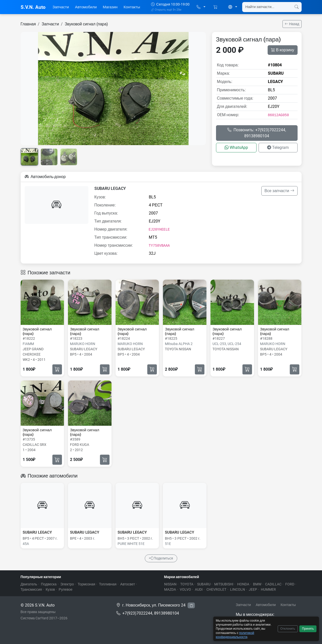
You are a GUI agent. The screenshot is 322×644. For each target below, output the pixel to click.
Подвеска (49, 584)
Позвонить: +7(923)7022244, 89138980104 (257, 133)
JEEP (253, 589)
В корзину (283, 50)
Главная (28, 24)
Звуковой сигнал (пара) (86, 24)
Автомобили (86, 7)
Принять (308, 629)
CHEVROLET (216, 589)
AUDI (199, 589)
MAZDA (170, 589)
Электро (67, 584)
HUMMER (268, 589)
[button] (201, 7)
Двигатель (29, 584)
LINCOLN (238, 589)
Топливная (108, 584)
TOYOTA (187, 584)
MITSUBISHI (224, 584)
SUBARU (204, 584)
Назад (292, 24)
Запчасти (61, 7)
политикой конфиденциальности (235, 635)
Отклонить (288, 629)
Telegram (278, 147)
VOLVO (185, 589)
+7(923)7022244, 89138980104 (151, 613)
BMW (257, 584)
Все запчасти (279, 191)
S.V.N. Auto (33, 7)
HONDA (243, 584)
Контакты (132, 7)
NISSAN (170, 584)
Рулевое (66, 589)
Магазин (110, 7)
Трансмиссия (31, 589)
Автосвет (128, 584)
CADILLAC (273, 584)
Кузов (50, 589)
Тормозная (86, 584)
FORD (290, 584)
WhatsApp (236, 147)
